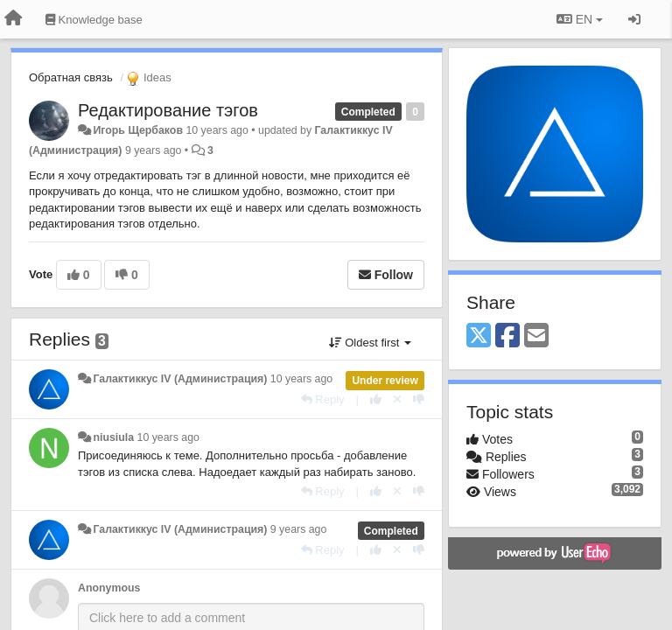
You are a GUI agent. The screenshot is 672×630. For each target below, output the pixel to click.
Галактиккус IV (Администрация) (180, 379)
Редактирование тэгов (168, 110)
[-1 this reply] (419, 399)
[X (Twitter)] (479, 336)
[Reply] (323, 399)
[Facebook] (507, 336)
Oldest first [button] (370, 343)
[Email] (536, 336)
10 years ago (301, 379)
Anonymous (109, 588)
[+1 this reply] (376, 399)
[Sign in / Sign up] (634, 19)
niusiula (113, 437)
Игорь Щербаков (138, 130)
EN (580, 19)
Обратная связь (71, 77)
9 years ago (299, 529)
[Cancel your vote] (397, 399)
